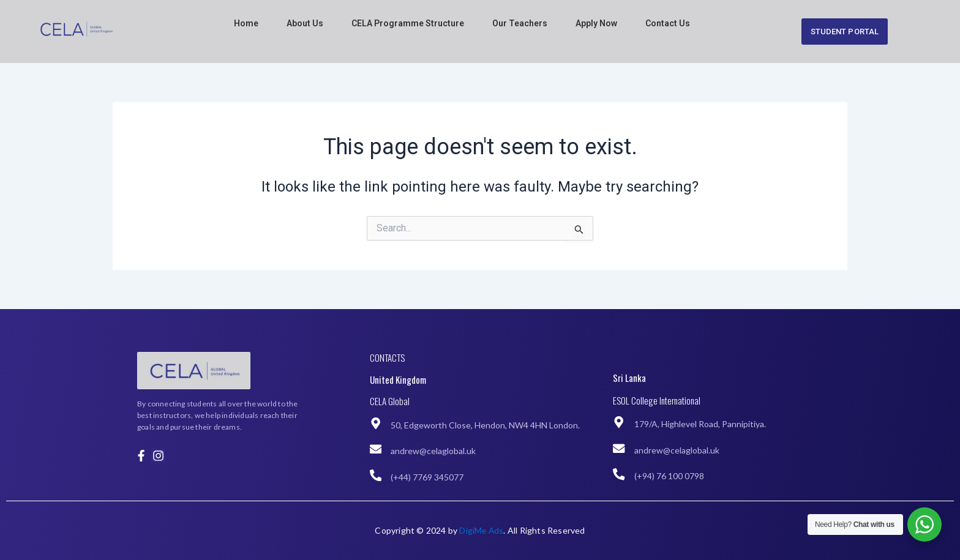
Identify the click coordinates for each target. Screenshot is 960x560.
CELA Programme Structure (408, 23)
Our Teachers (520, 23)
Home (246, 23)
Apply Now (596, 23)
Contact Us (668, 23)
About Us (305, 23)
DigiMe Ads (481, 530)
